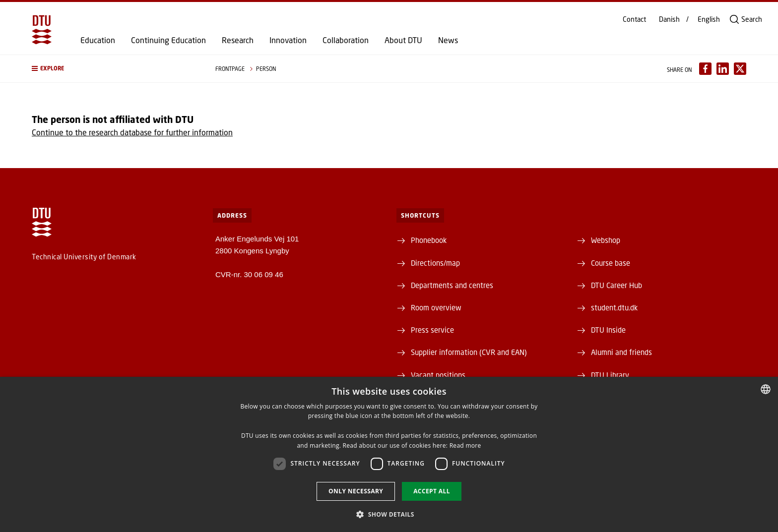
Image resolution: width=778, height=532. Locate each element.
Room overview (436, 307)
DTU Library (610, 375)
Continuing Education (168, 40)
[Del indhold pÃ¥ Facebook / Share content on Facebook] (705, 69)
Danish (669, 19)
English (709, 19)
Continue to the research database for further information (132, 132)
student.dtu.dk (614, 307)
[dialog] (389, 454)
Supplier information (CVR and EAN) (469, 352)
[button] (114, 69)
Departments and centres (452, 285)
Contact (634, 19)
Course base (611, 263)
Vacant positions (438, 375)
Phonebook (429, 240)
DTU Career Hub (616, 285)
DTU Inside (608, 330)
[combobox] (766, 389)
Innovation (288, 40)
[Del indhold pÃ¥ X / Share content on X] (740, 69)
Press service (432, 330)
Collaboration (346, 40)
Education (98, 40)
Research (238, 40)
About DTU (403, 40)
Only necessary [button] (356, 491)
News (448, 40)
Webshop (606, 240)
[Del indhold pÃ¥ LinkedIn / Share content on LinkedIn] (723, 69)
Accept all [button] (432, 491)
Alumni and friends (621, 352)
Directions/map (435, 263)
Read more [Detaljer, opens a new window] (465, 445)
